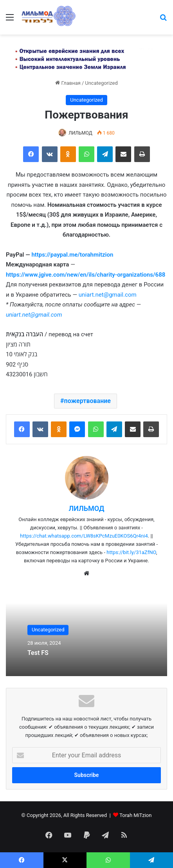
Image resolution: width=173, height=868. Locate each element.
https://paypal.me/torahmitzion (72, 255)
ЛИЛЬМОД (80, 133)
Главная (68, 83)
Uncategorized (101, 83)
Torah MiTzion (135, 815)
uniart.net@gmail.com (108, 295)
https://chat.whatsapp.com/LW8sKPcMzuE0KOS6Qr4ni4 (84, 536)
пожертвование (87, 401)
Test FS (38, 653)
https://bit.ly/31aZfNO (131, 552)
